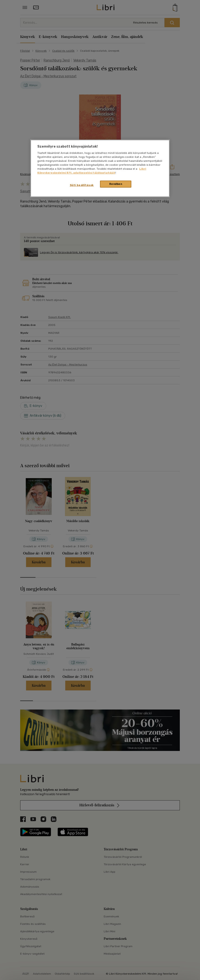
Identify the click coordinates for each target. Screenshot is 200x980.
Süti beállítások (82, 185)
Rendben (116, 184)
